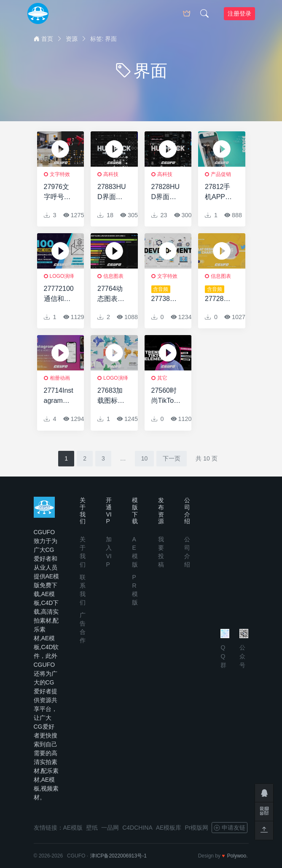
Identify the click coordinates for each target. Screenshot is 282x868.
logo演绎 (62, 276)
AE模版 (73, 828)
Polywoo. (238, 856)
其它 (162, 378)
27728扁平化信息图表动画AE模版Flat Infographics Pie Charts (220, 295)
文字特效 (60, 174)
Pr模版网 (196, 828)
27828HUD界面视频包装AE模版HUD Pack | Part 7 (166, 193)
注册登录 (239, 13)
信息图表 (113, 276)
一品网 (110, 828)
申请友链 (230, 828)
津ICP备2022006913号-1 (118, 856)
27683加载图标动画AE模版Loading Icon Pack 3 (112, 396)
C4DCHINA (137, 828)
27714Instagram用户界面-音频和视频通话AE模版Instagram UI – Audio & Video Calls (59, 396)
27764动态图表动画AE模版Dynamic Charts (112, 294)
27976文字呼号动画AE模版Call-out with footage (58, 193)
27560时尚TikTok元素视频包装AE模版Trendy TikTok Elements (166, 396)
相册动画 (60, 378)
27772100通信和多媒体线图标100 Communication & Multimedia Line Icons (59, 294)
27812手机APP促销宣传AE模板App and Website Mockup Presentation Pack (219, 193)
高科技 (111, 174)
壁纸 (92, 828)
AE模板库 (169, 828)
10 (145, 458)
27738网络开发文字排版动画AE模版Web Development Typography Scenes (166, 295)
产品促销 (221, 174)
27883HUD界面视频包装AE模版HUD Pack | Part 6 (112, 193)
